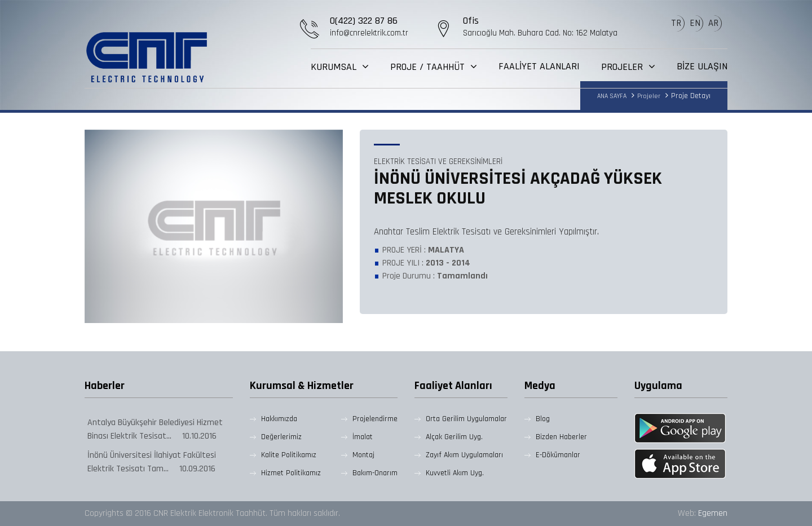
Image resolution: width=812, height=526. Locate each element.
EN (695, 23)
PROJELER (623, 67)
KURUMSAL (335, 67)
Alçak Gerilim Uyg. (454, 437)
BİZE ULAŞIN (702, 67)
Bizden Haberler (561, 437)
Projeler (649, 96)
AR (713, 23)
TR (676, 23)
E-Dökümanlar (558, 455)
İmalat (363, 437)
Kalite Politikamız (289, 455)
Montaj (363, 455)
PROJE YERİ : (423, 250)
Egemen (713, 513)
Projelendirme (375, 419)
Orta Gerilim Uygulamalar (466, 419)
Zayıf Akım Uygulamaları (464, 455)
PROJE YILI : (426, 263)
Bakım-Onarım (375, 473)
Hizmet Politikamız (291, 473)
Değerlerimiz (281, 437)
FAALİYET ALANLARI (539, 67)
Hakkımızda (279, 419)
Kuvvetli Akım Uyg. (455, 473)
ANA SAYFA (612, 96)
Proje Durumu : (435, 276)
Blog (543, 419)
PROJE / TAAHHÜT (429, 67)
